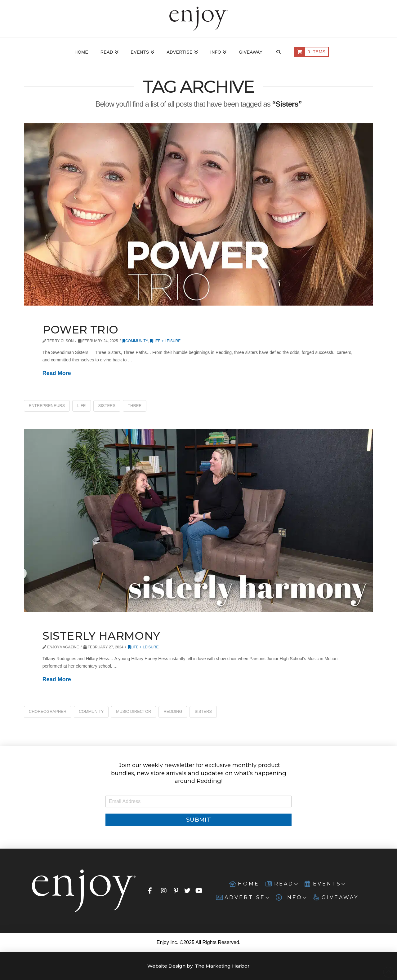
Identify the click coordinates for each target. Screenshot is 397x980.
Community (135, 341)
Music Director (134, 711)
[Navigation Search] (278, 52)
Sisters (107, 406)
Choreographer (48, 711)
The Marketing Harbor (222, 966)
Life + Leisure (165, 341)
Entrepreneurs (47, 406)
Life (81, 406)
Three (135, 406)
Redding (173, 711)
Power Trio (80, 330)
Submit (198, 820)
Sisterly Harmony (101, 636)
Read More (57, 373)
